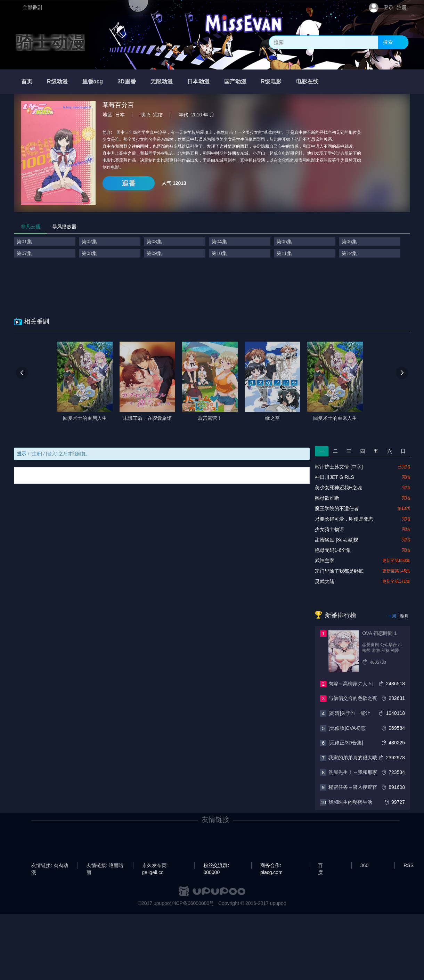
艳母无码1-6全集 (333, 550)
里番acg (93, 81)
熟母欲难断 (327, 498)
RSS (409, 865)
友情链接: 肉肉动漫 (50, 866)
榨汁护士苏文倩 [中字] (339, 467)
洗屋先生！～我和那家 (353, 772)
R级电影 (271, 81)
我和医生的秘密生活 (350, 802)
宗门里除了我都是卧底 (339, 571)
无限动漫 (162, 81)
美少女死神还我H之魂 (339, 488)
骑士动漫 (50, 42)
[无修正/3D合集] (346, 743)
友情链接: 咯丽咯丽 (105, 866)
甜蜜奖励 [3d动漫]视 (337, 540)
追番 (129, 183)
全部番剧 (32, 7)
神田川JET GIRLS (335, 477)
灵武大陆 (325, 581)
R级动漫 (57, 81)
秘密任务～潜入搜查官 (353, 787)
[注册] (36, 454)
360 (364, 865)
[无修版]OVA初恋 (347, 728)
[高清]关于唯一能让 (349, 713)
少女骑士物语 (329, 529)
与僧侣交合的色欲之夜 (353, 698)
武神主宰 (325, 561)
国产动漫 (235, 81)
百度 (320, 866)
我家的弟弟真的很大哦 (353, 758)
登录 (389, 7)
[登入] (52, 454)
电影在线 (307, 81)
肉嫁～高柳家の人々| (351, 684)
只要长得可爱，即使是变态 (344, 519)
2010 (197, 115)
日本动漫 (198, 81)
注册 (402, 7)
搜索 (388, 42)
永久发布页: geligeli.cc (155, 866)
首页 (27, 81)
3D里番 (127, 81)
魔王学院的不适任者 (337, 508)
